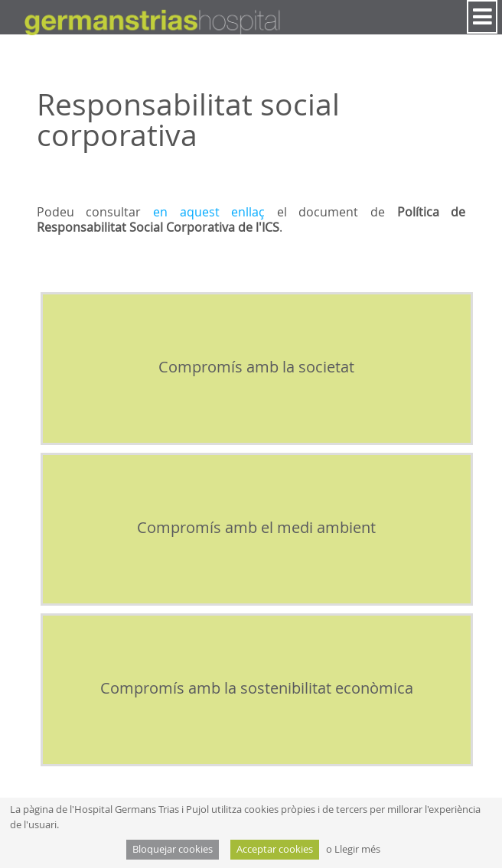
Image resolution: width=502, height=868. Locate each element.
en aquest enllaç (209, 212)
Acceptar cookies (275, 849)
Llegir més (357, 849)
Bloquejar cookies (173, 849)
